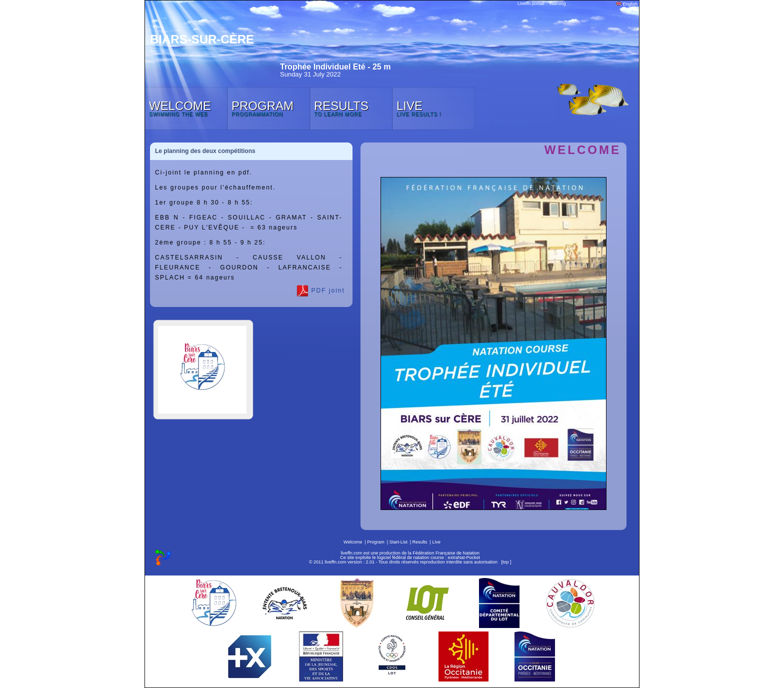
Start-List (398, 542)
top (506, 562)
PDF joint (321, 291)
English (627, 4)
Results (420, 542)
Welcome (353, 542)
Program (376, 542)
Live (436, 542)
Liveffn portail (531, 3)
